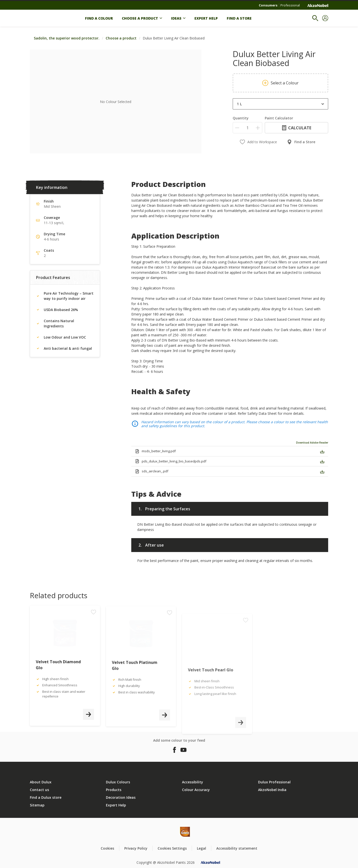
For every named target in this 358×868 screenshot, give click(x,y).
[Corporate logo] (318, 5)
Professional (290, 5)
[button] (325, 18)
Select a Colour (280, 83)
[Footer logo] (168, 832)
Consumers (268, 5)
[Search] (315, 18)
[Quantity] (247, 128)
